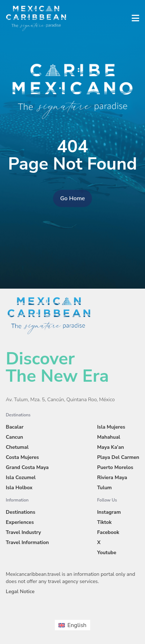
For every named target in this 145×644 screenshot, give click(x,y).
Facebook (108, 532)
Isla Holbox (19, 488)
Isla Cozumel (21, 477)
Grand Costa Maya (27, 467)
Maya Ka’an (110, 447)
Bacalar (15, 427)
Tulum (104, 488)
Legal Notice (20, 592)
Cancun (14, 437)
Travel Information (27, 542)
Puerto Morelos (115, 467)
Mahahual (109, 437)
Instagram (109, 512)
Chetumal (17, 447)
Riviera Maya (112, 477)
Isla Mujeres (111, 427)
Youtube (107, 553)
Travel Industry (23, 532)
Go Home (73, 198)
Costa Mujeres (22, 457)
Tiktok (104, 522)
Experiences (20, 522)
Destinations (21, 512)
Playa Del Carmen (118, 457)
